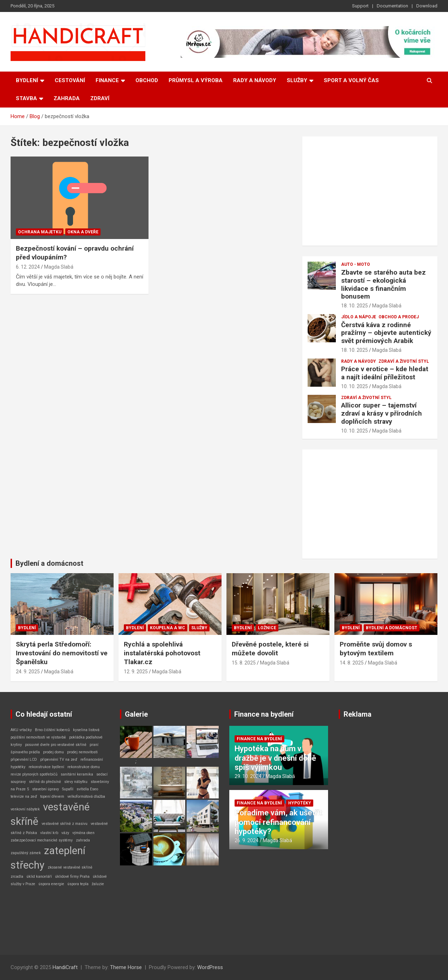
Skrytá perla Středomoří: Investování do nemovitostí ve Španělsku (62, 653)
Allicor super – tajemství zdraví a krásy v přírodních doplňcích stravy (382, 413)
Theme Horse (126, 967)
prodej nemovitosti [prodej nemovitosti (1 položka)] (82, 752)
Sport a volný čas (351, 80)
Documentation (392, 6)
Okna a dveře (83, 232)
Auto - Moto (356, 264)
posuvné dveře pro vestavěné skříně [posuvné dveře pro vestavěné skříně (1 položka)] (56, 745)
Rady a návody (255, 80)
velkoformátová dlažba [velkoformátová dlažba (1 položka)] (86, 797)
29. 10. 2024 (248, 776)
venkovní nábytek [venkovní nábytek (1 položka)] (25, 809)
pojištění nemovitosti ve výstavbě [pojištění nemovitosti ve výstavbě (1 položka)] (38, 737)
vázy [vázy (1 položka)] (65, 833)
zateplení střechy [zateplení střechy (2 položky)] (48, 858)
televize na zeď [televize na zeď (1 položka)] (24, 797)
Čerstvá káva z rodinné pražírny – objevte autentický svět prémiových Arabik (386, 333)
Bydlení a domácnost (49, 563)
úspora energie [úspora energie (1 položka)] (51, 884)
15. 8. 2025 (244, 663)
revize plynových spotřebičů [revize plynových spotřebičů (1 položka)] (34, 774)
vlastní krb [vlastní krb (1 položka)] (49, 833)
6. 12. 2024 (28, 267)
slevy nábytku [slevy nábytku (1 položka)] (76, 782)
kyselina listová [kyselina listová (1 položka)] (86, 730)
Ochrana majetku (40, 232)
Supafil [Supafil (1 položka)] (68, 789)
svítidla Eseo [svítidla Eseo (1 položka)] (87, 789)
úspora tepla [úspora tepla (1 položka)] (78, 884)
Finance (107, 80)
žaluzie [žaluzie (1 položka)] (98, 884)
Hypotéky (300, 803)
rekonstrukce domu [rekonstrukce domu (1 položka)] (84, 767)
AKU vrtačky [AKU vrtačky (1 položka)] (21, 730)
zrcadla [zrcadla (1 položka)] (17, 877)
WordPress (210, 967)
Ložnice (267, 628)
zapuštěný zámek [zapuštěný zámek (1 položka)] (26, 853)
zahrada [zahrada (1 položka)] (83, 840)
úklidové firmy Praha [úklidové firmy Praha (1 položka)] (72, 877)
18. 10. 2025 (355, 306)
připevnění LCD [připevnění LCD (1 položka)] (24, 759)
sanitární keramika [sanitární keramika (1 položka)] (77, 774)
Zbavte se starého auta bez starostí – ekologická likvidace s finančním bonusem (383, 284)
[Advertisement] (370, 191)
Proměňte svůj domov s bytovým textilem (376, 649)
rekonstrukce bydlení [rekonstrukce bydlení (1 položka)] (46, 767)
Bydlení (27, 80)
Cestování (70, 80)
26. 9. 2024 (247, 840)
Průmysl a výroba (196, 80)
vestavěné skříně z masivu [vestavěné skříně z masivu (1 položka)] (65, 824)
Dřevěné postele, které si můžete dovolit (270, 649)
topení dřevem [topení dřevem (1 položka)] (52, 797)
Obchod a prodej (399, 317)
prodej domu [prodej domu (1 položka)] (53, 752)
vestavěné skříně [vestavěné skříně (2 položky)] (50, 814)
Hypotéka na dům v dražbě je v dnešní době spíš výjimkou (275, 758)
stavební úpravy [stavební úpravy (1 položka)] (46, 789)
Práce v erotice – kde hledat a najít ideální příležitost (385, 373)
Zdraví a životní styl (404, 361)
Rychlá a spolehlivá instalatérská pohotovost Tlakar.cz (162, 653)
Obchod (147, 80)
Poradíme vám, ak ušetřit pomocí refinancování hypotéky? (279, 822)
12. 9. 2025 (136, 672)
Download (427, 6)
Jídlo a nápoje (359, 317)
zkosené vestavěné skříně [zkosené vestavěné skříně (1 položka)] (70, 867)
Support (360, 6)
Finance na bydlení (264, 714)
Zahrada (67, 98)
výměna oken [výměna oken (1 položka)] (83, 833)
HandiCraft (65, 967)
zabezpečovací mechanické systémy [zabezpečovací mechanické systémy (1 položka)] (42, 840)
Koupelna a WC (168, 628)
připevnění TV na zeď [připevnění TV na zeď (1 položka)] (59, 759)
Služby (297, 80)
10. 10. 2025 (355, 386)
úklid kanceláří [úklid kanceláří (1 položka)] (39, 877)
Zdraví (100, 98)
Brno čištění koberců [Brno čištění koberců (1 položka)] (52, 730)
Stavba (26, 98)
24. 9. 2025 (28, 672)
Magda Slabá (59, 267)
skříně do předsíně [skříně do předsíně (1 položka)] (45, 782)
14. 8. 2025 (352, 663)
